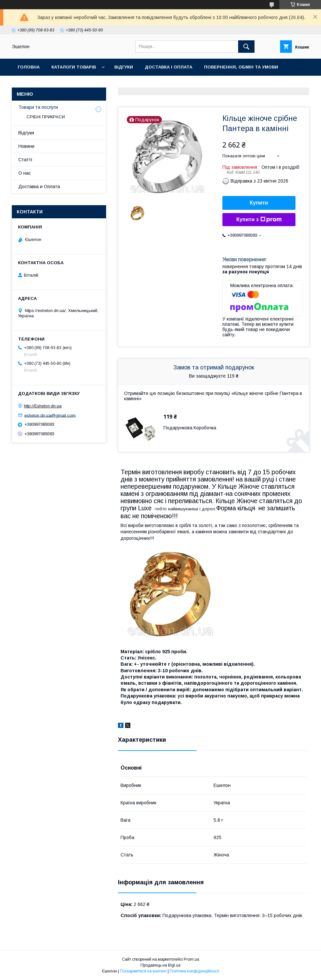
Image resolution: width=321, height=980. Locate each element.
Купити (259, 203)
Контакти (30, 84)
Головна (29, 67)
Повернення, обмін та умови (241, 67)
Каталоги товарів (74, 67)
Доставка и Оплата (39, 186)
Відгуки (124, 67)
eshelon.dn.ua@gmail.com (50, 415)
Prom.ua (191, 959)
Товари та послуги (38, 107)
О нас (61, 84)
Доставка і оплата (169, 67)
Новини (26, 146)
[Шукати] (246, 47)
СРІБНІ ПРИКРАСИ (46, 117)
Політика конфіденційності (195, 971)
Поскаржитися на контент (143, 971)
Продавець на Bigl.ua (160, 965)
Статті (25, 160)
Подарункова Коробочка (190, 428)
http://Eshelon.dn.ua (43, 406)
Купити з (259, 220)
